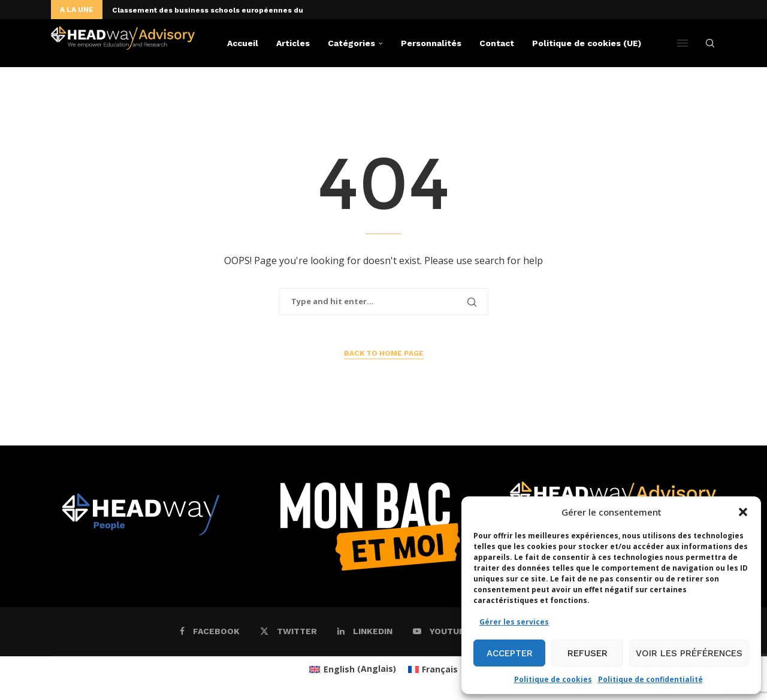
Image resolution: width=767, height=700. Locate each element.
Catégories (351, 43)
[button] (743, 512)
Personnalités (431, 43)
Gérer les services (514, 622)
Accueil (243, 43)
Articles (293, 43)
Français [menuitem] (440, 669)
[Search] (710, 43)
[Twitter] (289, 631)
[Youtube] (442, 631)
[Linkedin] (365, 631)
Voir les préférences (689, 653)
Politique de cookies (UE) (587, 43)
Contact (497, 43)
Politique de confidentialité (650, 679)
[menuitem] (353, 669)
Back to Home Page (384, 353)
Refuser (588, 653)
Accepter (510, 653)
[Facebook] (210, 631)
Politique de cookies (553, 679)
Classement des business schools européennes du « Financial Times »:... (249, 10)
